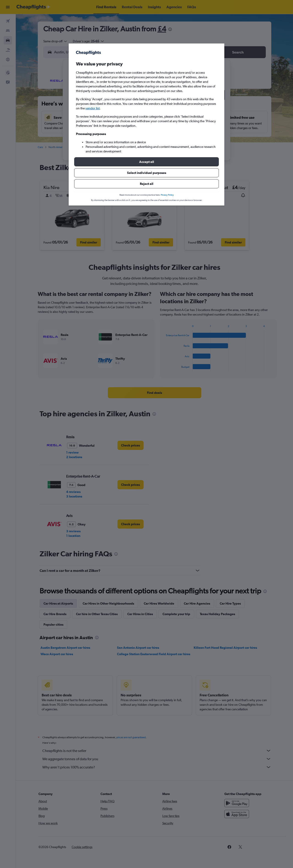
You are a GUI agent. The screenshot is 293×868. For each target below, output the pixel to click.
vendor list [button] (92, 108)
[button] (146, 162)
